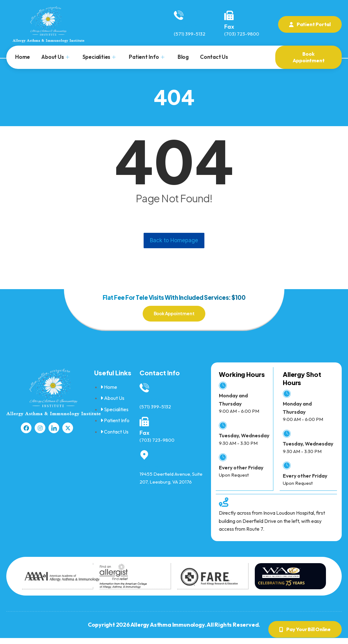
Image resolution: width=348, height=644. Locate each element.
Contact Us (214, 57)
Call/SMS (186, 27)
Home (23, 57)
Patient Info (147, 57)
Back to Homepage (174, 240)
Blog (183, 57)
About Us (55, 57)
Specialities (99, 57)
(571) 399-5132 (190, 34)
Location (151, 472)
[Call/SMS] (179, 15)
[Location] (144, 461)
